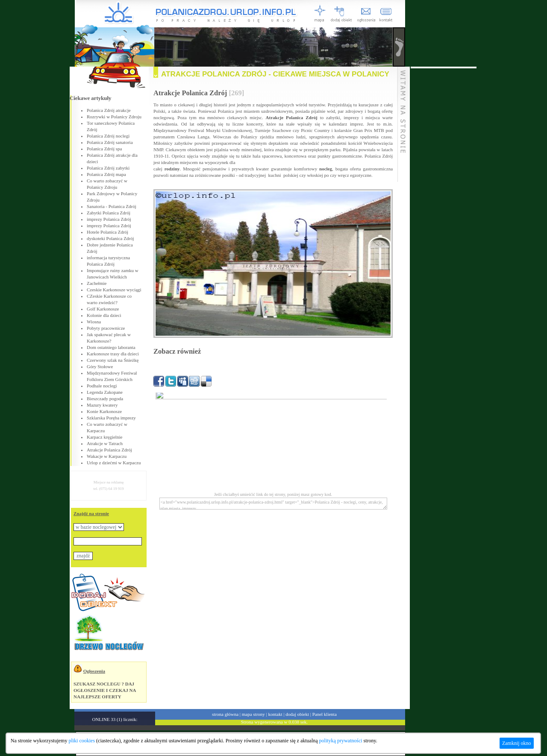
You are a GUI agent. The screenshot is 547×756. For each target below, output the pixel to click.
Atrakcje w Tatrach (105, 443)
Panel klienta (325, 714)
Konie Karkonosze (104, 411)
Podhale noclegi (102, 386)
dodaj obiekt (297, 714)
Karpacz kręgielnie (104, 437)
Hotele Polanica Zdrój (107, 232)
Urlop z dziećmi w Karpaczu (114, 463)
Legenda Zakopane (105, 392)
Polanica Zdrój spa (104, 149)
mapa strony (253, 714)
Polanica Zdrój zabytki (108, 168)
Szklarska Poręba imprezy (111, 418)
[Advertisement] (444, 196)
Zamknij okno (517, 743)
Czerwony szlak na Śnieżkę (113, 360)
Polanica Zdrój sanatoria (110, 142)
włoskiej (315, 175)
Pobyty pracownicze (106, 328)
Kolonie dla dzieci (104, 315)
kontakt (275, 714)
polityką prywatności (341, 741)
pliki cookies (82, 741)
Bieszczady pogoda (105, 399)
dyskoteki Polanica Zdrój (110, 238)
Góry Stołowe (100, 366)
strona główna (225, 714)
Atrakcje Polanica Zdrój (109, 450)
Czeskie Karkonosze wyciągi (114, 290)
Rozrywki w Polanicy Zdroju (114, 117)
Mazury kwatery (102, 405)
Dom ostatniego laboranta (111, 347)
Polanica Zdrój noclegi (108, 136)
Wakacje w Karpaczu (107, 456)
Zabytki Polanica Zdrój (109, 213)
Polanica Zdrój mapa (106, 174)
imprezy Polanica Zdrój (109, 219)
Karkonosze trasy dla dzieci (113, 354)
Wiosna (94, 322)
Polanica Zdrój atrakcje (109, 110)
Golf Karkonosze (103, 309)
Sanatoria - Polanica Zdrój (112, 206)
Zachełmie (97, 283)
